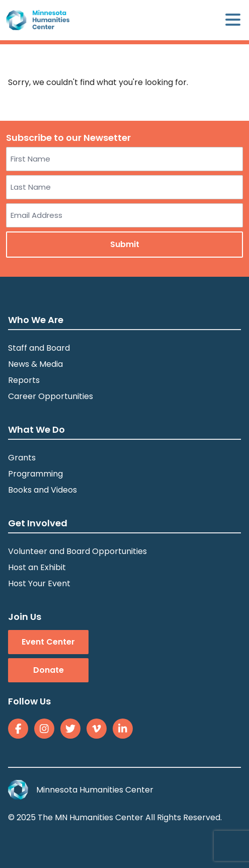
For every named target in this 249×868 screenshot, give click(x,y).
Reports (24, 380)
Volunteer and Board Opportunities (77, 551)
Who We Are (36, 320)
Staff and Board (39, 348)
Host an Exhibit (37, 567)
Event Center (48, 642)
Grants (22, 458)
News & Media (35, 364)
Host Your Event (39, 583)
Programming (35, 474)
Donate (49, 670)
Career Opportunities (51, 396)
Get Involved (38, 523)
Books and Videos (43, 490)
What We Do (36, 429)
